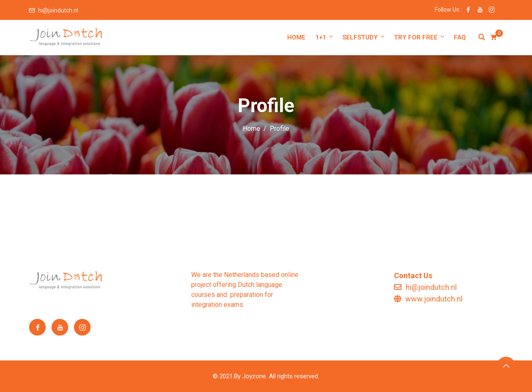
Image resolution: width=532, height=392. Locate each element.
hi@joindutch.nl (58, 10)
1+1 (325, 37)
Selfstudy (364, 37)
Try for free (420, 37)
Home (296, 37)
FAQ (460, 37)
